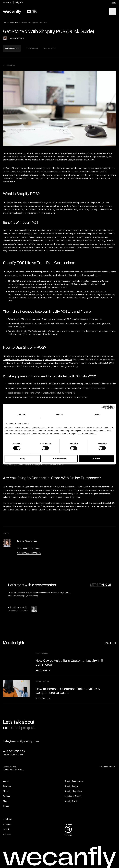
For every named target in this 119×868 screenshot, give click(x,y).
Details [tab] (59, 415)
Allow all (96, 459)
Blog (4, 23)
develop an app (32, 497)
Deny (23, 459)
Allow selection (59, 459)
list (73, 393)
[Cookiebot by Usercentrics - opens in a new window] (103, 407)
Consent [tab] (22, 415)
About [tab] (97, 415)
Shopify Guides (13, 23)
